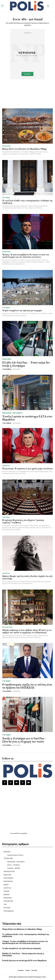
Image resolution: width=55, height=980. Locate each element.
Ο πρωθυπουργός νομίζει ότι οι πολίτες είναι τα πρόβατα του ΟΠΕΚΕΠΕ (27, 686)
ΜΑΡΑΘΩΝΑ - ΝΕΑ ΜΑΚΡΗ (12, 413)
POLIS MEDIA (7, 369)
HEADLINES (6, 252)
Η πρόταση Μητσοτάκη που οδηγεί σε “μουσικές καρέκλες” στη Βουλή (23, 521)
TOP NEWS (6, 198)
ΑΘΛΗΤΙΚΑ (6, 466)
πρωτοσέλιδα (15, 833)
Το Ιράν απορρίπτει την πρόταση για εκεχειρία (22, 310)
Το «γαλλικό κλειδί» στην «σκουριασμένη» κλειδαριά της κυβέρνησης (27, 202)
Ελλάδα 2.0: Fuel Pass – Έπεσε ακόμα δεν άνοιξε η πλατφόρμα (26, 364)
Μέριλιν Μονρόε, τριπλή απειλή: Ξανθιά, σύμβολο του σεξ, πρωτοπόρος (27, 577)
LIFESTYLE (6, 573)
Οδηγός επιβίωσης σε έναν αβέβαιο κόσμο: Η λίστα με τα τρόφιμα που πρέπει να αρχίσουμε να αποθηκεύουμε (27, 631)
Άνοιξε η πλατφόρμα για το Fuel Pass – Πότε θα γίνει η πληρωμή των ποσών (24, 740)
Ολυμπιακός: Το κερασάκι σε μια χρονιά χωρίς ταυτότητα (27, 468)
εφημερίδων (24, 833)
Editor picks (7, 627)
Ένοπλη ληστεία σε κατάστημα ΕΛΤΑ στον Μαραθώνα (27, 418)
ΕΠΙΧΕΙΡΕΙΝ (6, 146)
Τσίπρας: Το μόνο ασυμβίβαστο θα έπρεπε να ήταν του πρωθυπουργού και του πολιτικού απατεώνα (26, 256)
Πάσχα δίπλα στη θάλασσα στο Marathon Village (24, 149)
